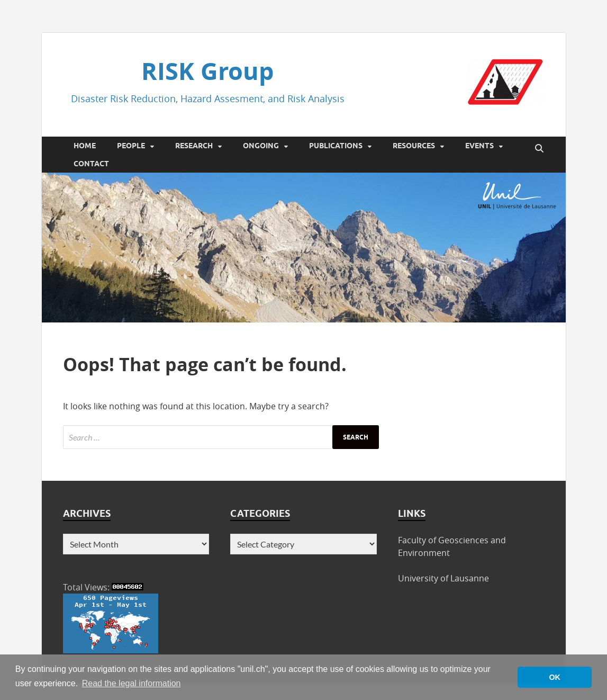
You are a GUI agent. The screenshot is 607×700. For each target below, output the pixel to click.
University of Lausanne (443, 578)
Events (479, 146)
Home (85, 146)
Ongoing (261, 146)
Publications (336, 146)
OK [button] (555, 677)
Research (194, 146)
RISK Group (207, 71)
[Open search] (539, 149)
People (131, 146)
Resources (414, 146)
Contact (91, 164)
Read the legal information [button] (132, 683)
